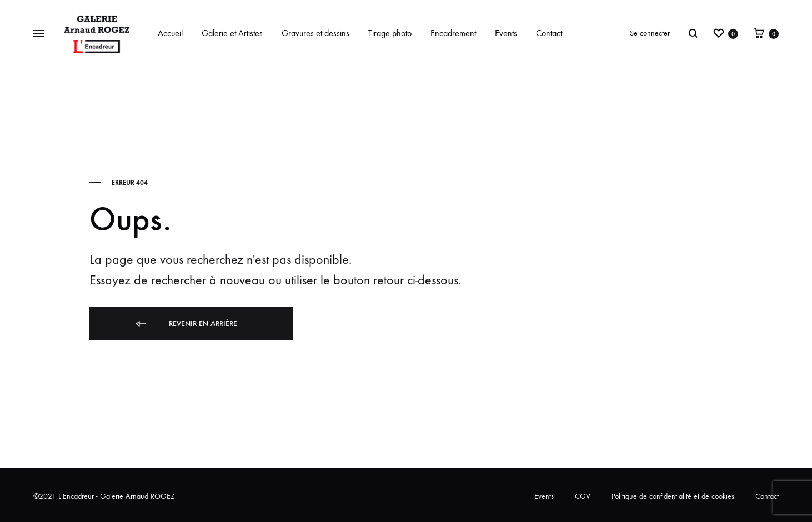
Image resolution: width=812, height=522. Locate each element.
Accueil (170, 33)
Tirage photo (390, 33)
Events (506, 33)
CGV (583, 496)
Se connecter (650, 33)
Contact (549, 33)
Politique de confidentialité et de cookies (673, 496)
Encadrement (453, 33)
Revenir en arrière (186, 324)
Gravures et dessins (315, 33)
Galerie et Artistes (232, 33)
